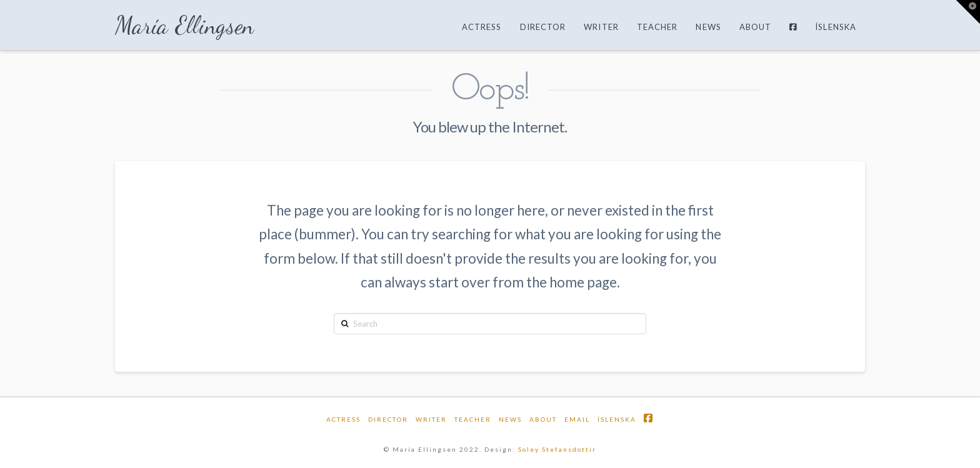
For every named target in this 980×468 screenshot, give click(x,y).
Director (388, 419)
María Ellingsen (185, 26)
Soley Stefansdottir (557, 449)
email (577, 419)
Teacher (473, 419)
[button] (968, 12)
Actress (343, 419)
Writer (431, 419)
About (543, 419)
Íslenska (617, 419)
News (510, 419)
